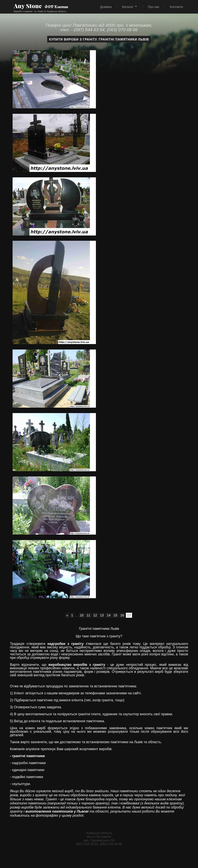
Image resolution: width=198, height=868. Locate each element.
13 (102, 615)
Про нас (154, 7)
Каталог (128, 7)
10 (81, 615)
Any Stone (28, 6)
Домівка (106, 7)
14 (109, 615)
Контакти (176, 7)
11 (88, 615)
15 (116, 615)
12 (95, 615)
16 (123, 615)
